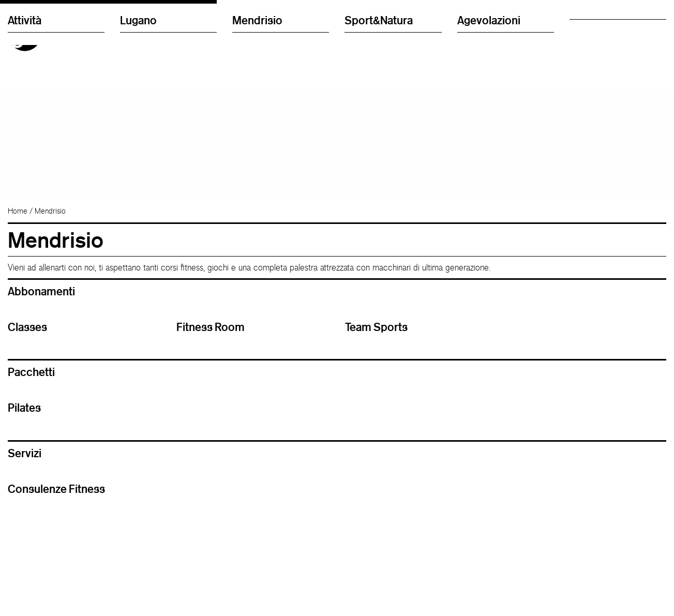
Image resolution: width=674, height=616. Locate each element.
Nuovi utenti (588, 23)
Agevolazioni (489, 199)
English (468, 33)
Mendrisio (257, 199)
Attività (25, 199)
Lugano (138, 199)
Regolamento (590, 44)
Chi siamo (585, 33)
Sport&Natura (379, 199)
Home (18, 235)
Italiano (468, 23)
